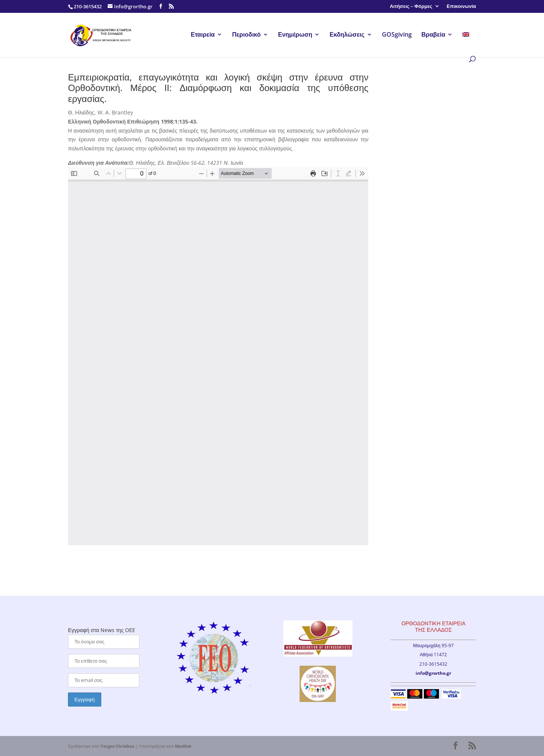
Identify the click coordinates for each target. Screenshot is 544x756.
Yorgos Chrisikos (117, 746)
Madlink (183, 746)
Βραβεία (433, 35)
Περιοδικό (246, 35)
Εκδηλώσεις (347, 35)
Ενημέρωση (295, 35)
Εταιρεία (203, 35)
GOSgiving (397, 35)
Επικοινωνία (461, 7)
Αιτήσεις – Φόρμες (411, 7)
